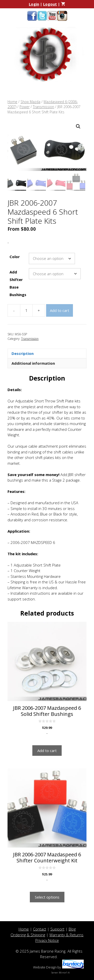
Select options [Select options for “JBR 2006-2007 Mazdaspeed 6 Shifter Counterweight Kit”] (47, 897)
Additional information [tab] (33, 363)
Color (15, 257)
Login (34, 4)
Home (12, 102)
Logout (50, 4)
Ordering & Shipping (28, 935)
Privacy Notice (47, 940)
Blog (72, 929)
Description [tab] (23, 353)
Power (25, 107)
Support (57, 929)
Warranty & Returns (66, 935)
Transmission (43, 107)
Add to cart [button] (47, 751)
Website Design (45, 967)
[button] (78, 126)
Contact (40, 929)
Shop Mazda (30, 102)
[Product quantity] (26, 310)
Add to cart (60, 310)
